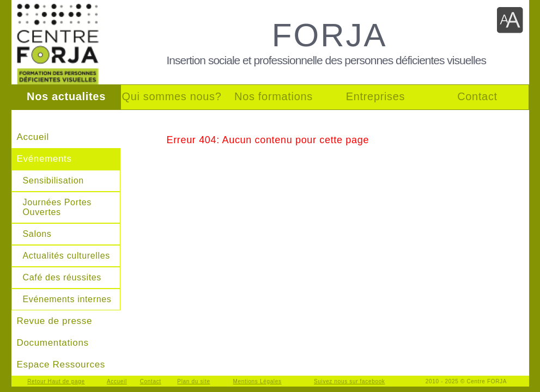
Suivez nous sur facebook (350, 381)
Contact (151, 381)
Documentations (53, 343)
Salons (37, 234)
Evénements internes (67, 299)
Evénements (44, 159)
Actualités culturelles (67, 256)
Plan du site (193, 381)
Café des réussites (62, 277)
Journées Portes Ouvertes (57, 207)
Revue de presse (55, 321)
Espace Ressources (61, 365)
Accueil (33, 137)
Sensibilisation (53, 180)
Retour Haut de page (56, 381)
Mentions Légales (257, 381)
